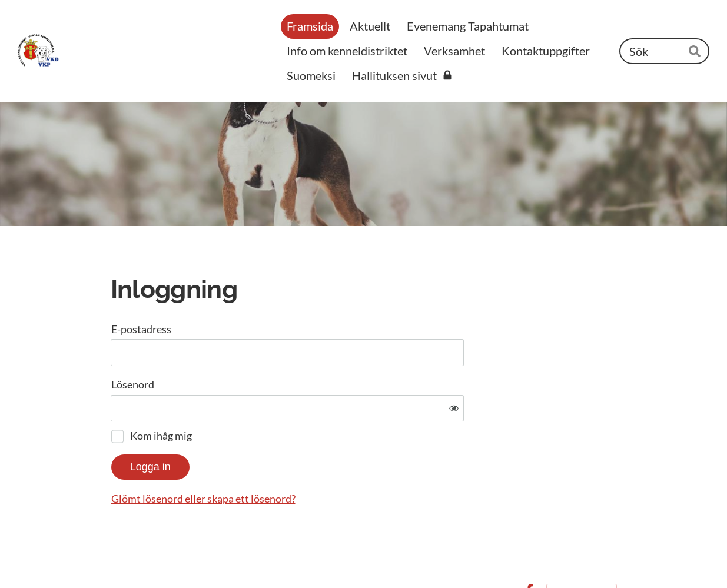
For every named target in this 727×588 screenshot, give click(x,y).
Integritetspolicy (471, 554)
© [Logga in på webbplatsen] (117, 554)
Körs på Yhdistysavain (582, 554)
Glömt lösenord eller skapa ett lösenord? (331, 460)
